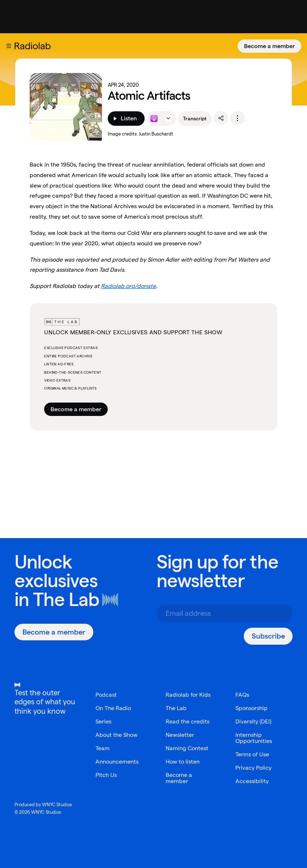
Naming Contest (187, 748)
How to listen (183, 762)
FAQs (242, 695)
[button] (9, 46)
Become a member (269, 46)
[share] (221, 118)
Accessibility (252, 781)
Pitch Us (106, 775)
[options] (238, 118)
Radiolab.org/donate (128, 286)
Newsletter (180, 735)
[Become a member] (269, 46)
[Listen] (126, 119)
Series (103, 721)
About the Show (116, 735)
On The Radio (113, 708)
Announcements (117, 762)
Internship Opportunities (254, 738)
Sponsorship (251, 708)
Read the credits (187, 721)
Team (103, 748)
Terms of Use (252, 754)
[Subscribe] (268, 636)
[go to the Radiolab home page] (34, 46)
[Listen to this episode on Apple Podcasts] (154, 119)
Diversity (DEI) (253, 721)
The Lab (66, 599)
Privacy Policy (253, 768)
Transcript (195, 119)
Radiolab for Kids (188, 695)
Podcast (106, 695)
